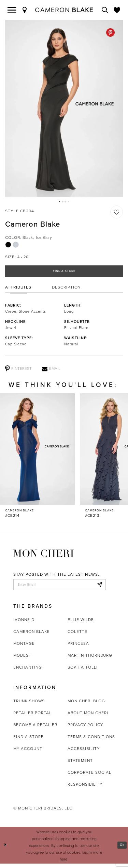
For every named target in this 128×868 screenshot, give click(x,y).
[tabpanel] (64, 108)
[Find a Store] (25, 10)
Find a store (29, 741)
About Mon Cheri (88, 717)
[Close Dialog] (6, 849)
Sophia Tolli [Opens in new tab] (83, 672)
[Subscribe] (99, 588)
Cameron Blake (32, 636)
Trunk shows (29, 705)
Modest (22, 660)
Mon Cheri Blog (86, 705)
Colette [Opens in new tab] (77, 636)
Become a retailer (35, 729)
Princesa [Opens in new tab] (78, 648)
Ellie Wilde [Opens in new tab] (81, 624)
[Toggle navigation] (12, 10)
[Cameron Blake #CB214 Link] (37, 458)
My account (28, 753)
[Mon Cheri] (44, 555)
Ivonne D (24, 624)
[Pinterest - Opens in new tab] (110, 32)
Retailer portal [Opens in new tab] (32, 717)
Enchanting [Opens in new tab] (28, 672)
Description (66, 290)
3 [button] (66, 202)
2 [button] (62, 202)
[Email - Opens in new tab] (51, 371)
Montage (24, 648)
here (63, 863)
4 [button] (69, 202)
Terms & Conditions (91, 741)
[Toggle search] (105, 10)
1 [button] (59, 202)
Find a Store (64, 273)
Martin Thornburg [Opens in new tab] (90, 660)
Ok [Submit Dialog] (121, 850)
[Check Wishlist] (117, 10)
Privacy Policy (85, 729)
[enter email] (60, 588)
